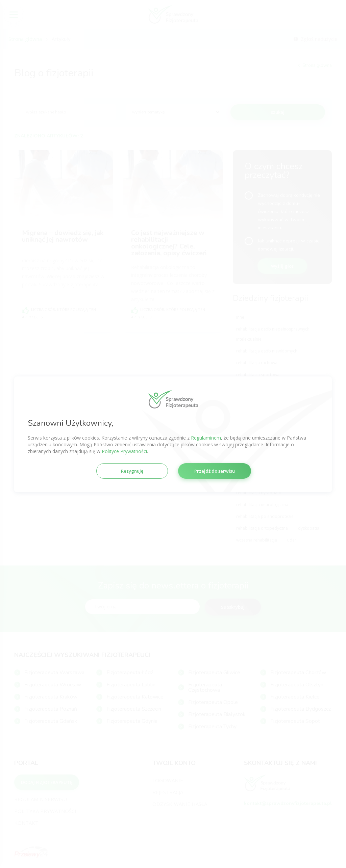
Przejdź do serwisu (215, 471)
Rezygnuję (132, 471)
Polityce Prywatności (124, 451)
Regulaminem (206, 437)
